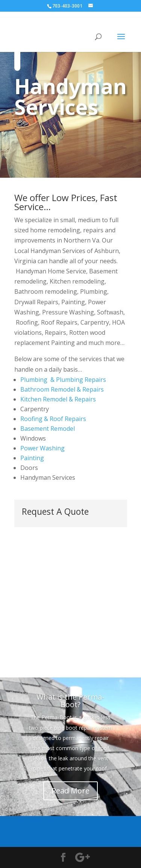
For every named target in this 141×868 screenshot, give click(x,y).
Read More (70, 791)
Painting (32, 458)
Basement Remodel (48, 429)
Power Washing (42, 448)
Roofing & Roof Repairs (53, 419)
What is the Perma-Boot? (70, 701)
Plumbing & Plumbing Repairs (63, 380)
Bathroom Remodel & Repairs (62, 389)
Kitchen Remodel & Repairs (58, 399)
